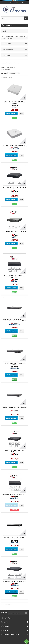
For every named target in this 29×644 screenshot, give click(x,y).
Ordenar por (4, 73)
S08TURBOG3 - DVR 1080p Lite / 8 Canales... (14, 102)
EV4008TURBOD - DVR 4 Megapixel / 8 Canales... (14, 364)
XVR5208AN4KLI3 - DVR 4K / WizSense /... (14, 581)
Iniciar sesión (24, 3)
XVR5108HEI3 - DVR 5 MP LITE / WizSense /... (14, 451)
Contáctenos (11, 3)
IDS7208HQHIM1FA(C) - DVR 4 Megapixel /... (14, 408)
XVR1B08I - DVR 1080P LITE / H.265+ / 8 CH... (14, 188)
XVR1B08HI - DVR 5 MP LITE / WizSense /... (14, 232)
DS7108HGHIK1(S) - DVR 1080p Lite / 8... (14, 146)
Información (8, 49)
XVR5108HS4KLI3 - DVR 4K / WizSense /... (14, 495)
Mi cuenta (5, 630)
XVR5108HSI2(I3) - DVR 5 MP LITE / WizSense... (14, 277)
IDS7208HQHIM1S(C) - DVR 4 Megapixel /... (14, 321)
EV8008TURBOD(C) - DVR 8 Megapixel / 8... (14, 538)
